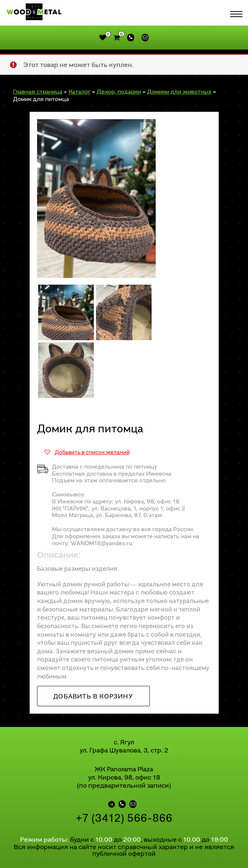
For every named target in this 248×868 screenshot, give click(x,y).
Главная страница (38, 87)
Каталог (80, 87)
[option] (96, 195)
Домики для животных (179, 87)
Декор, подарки (119, 87)
